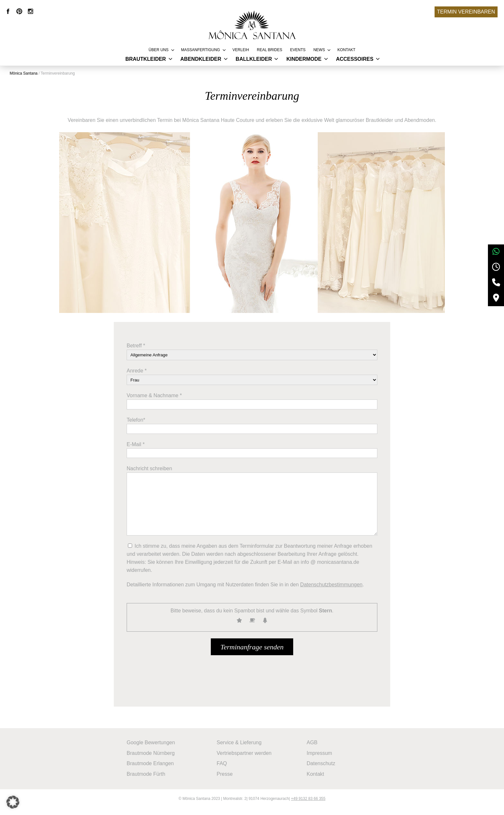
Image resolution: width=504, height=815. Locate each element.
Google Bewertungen (154, 750)
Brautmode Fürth (149, 778)
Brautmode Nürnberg (154, 759)
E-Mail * (136, 450)
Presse (228, 778)
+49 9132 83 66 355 (308, 806)
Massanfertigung (200, 50)
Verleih (241, 50)
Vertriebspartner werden (247, 759)
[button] (14, 801)
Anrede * (137, 376)
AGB (315, 750)
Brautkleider (146, 59)
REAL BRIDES (270, 50)
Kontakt (346, 50)
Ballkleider (254, 59)
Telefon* (136, 426)
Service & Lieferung (242, 750)
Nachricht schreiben (149, 475)
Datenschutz (324, 769)
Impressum (323, 759)
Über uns (158, 50)
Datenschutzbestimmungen (331, 591)
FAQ (225, 769)
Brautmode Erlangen (153, 769)
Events (298, 50)
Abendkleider (201, 59)
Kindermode (304, 59)
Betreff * (136, 352)
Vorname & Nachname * (154, 402)
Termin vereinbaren (466, 12)
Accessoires (355, 59)
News (319, 50)
